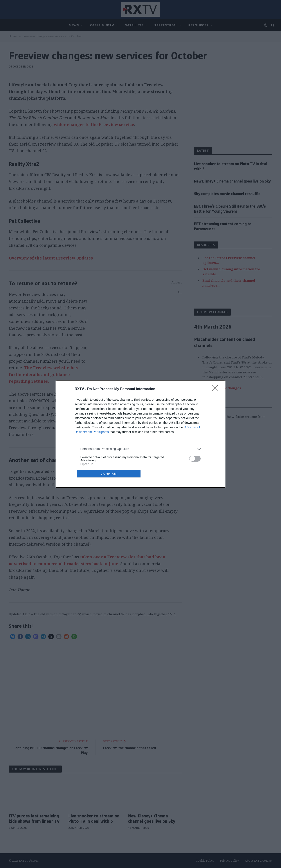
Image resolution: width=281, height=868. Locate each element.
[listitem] (140, 449)
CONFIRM (109, 474)
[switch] (195, 459)
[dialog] (140, 434)
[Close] (216, 389)
